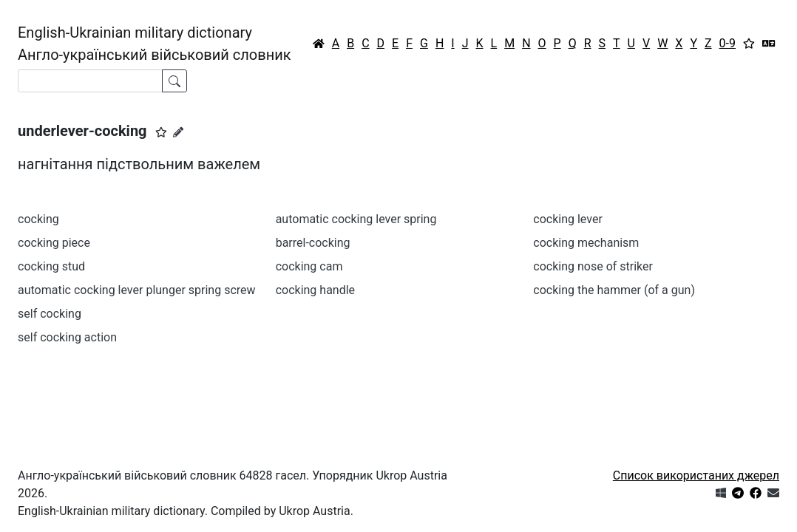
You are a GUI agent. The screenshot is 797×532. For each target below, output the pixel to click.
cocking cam (309, 266)
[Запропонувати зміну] (178, 132)
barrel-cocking (313, 243)
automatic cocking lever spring (356, 219)
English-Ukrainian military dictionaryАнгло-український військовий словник (155, 44)
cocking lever (568, 219)
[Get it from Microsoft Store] (721, 493)
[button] (161, 132)
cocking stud (51, 266)
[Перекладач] (769, 44)
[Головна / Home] (319, 44)
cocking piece (54, 243)
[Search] (90, 81)
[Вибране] (749, 44)
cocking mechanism (586, 243)
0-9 (728, 43)
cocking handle (315, 290)
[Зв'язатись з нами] (773, 493)
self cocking (50, 314)
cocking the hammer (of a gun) (614, 290)
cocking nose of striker (593, 266)
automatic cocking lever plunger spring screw (137, 290)
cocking (38, 219)
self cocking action (67, 337)
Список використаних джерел (696, 475)
